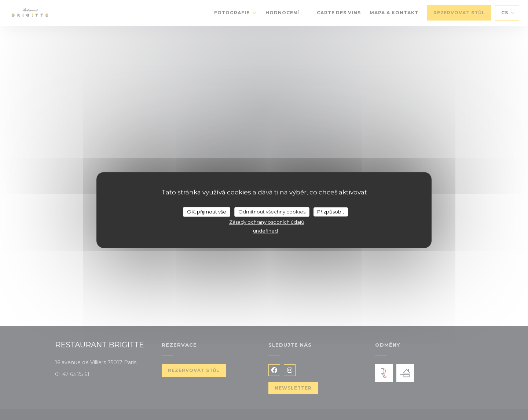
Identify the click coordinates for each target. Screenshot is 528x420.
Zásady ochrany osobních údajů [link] (267, 222)
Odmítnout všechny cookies (272, 212)
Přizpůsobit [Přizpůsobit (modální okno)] (331, 212)
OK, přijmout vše (207, 212)
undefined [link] (265, 231)
